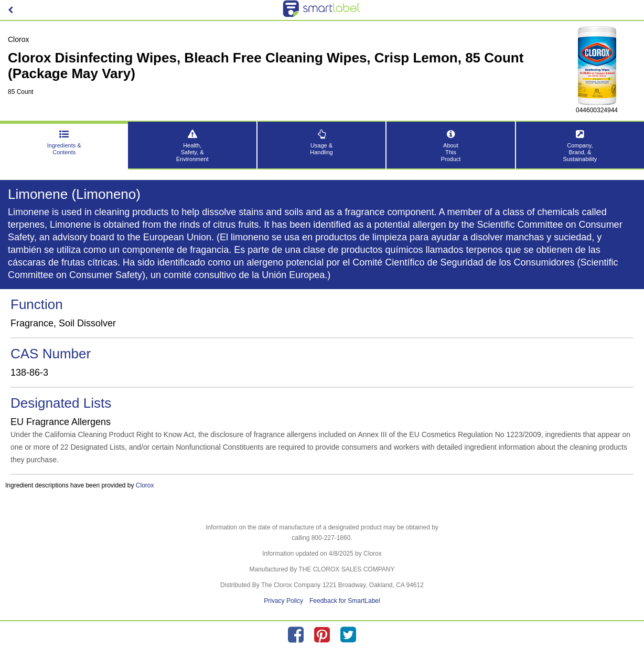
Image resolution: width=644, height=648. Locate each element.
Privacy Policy (283, 601)
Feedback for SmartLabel (345, 601)
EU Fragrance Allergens (61, 422)
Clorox (145, 485)
